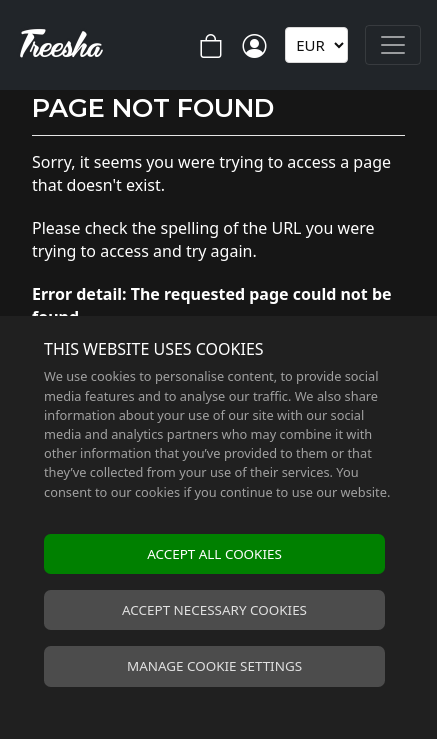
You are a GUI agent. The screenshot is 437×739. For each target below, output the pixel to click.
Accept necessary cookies (214, 610)
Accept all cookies (214, 554)
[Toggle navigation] (393, 45)
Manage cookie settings (214, 666)
